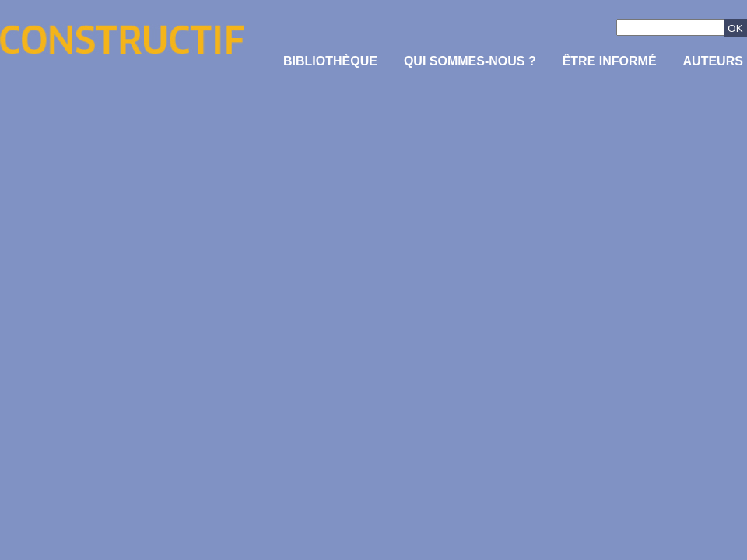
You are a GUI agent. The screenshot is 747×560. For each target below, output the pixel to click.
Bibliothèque (330, 61)
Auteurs (713, 61)
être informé (610, 61)
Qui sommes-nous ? (470, 61)
